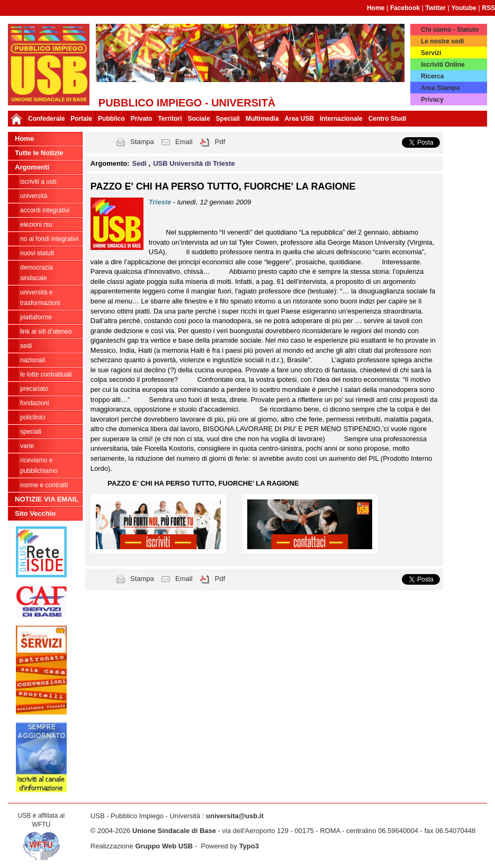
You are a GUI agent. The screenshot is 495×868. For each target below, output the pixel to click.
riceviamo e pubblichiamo (39, 466)
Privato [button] (142, 119)
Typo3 (249, 846)
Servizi (431, 53)
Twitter (436, 8)
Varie (27, 446)
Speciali (31, 432)
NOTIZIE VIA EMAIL (47, 499)
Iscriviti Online (443, 65)
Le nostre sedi (442, 41)
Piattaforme (36, 317)
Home (376, 8)
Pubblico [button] (111, 119)
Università (34, 196)
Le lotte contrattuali (46, 374)
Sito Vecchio (35, 513)
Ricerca (432, 76)
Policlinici (33, 417)
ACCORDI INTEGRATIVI (45, 210)
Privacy (432, 100)
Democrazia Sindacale (37, 273)
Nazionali (33, 360)
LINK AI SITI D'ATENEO (46, 332)
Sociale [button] (199, 119)
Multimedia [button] (262, 119)
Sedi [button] (141, 163)
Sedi (26, 346)
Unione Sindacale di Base (174, 831)
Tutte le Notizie (39, 153)
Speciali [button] (228, 119)
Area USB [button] (299, 119)
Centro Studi (388, 119)
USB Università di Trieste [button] (194, 163)
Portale (81, 119)
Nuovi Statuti (37, 253)
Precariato (34, 389)
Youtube (464, 8)
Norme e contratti (44, 485)
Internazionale (341, 119)
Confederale (46, 119)
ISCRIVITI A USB (38, 182)
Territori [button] (170, 119)
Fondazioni (35, 403)
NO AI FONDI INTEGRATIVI (49, 239)
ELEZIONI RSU (36, 225)
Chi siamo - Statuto (450, 30)
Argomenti (32, 167)
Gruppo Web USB (164, 846)
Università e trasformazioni (40, 298)
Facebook (405, 8)
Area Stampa (440, 88)
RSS (488, 8)
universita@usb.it (235, 816)
